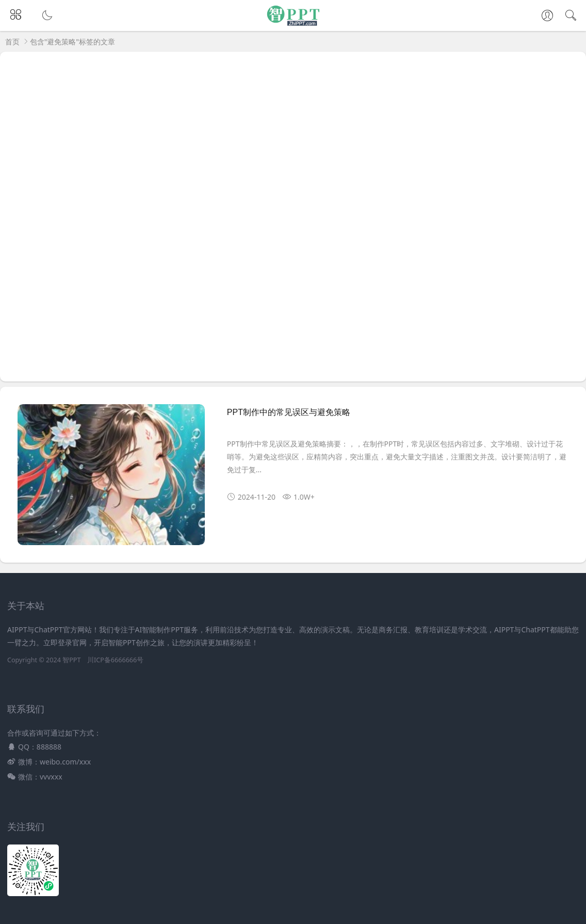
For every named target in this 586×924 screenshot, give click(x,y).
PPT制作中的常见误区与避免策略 (289, 412)
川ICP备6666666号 (115, 660)
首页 (12, 42)
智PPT (71, 660)
